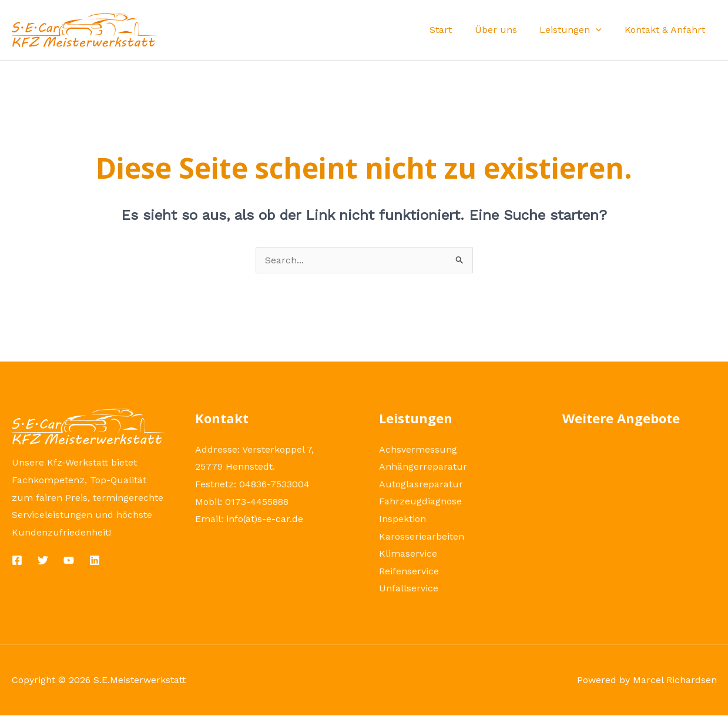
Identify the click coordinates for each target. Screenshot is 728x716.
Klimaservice (408, 554)
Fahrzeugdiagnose (420, 502)
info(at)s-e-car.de (265, 519)
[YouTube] (69, 560)
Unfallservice (409, 589)
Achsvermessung (418, 449)
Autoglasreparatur (421, 484)
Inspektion (402, 519)
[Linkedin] (95, 560)
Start (454, 30)
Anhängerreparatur (423, 466)
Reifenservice (409, 572)
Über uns (505, 30)
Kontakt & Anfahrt (667, 30)
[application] (602, 30)
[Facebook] (17, 560)
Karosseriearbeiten (422, 536)
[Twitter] (43, 560)
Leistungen (576, 30)
